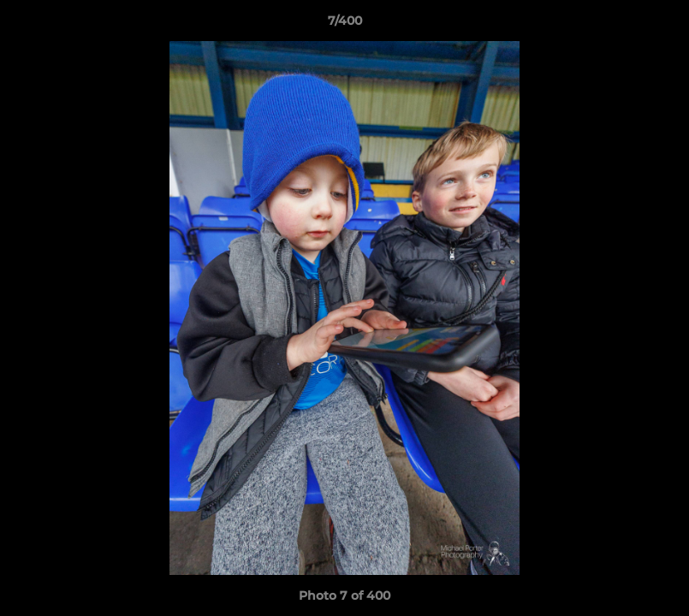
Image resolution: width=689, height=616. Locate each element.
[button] (658, 25)
